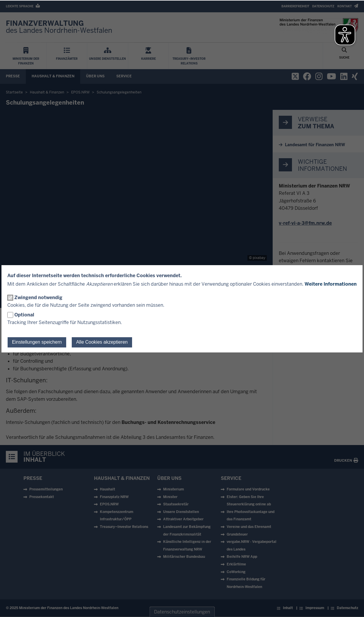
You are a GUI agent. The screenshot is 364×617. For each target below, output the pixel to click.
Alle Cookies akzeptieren (102, 342)
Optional (24, 315)
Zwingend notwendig (38, 298)
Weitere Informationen (331, 284)
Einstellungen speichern (37, 342)
